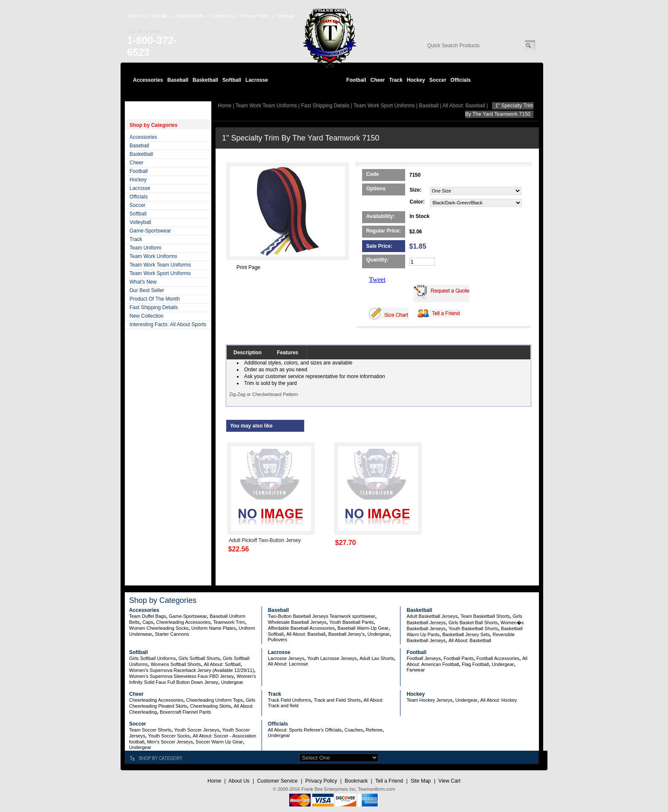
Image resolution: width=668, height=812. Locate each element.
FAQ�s (161, 16)
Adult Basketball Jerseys (432, 616)
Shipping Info (190, 16)
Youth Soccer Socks (169, 736)
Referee (374, 730)
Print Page (248, 267)
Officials (461, 80)
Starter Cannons (172, 634)
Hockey (416, 80)
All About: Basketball (470, 640)
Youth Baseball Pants (351, 622)
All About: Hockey (498, 700)
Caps (148, 622)
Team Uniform (145, 248)
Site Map (421, 781)
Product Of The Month (155, 299)
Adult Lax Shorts (377, 658)
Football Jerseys (423, 658)
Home (225, 106)
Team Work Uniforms (153, 256)
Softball (232, 80)
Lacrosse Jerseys (286, 658)
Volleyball (140, 222)
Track (396, 80)
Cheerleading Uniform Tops (215, 700)
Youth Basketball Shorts (473, 628)
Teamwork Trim (229, 622)
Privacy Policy (255, 16)
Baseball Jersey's (346, 634)
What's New (143, 282)
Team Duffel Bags (148, 616)
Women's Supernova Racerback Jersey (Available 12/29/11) (191, 670)
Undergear (378, 634)
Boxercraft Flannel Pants (185, 712)
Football (356, 80)
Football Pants (458, 658)
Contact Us (222, 16)
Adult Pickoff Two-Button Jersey (265, 540)
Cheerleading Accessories (183, 622)
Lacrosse (257, 80)
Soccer (438, 80)
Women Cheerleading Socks (159, 628)
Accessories (148, 80)
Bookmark (356, 781)
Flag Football (475, 664)
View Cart (449, 781)
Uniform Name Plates (214, 628)
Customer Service (277, 781)
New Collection (147, 316)
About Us (137, 16)
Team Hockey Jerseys (429, 700)
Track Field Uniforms (289, 700)
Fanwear (416, 670)
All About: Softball (222, 664)
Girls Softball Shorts (199, 658)
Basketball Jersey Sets (466, 634)
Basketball (205, 80)
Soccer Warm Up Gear (219, 742)
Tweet (377, 280)
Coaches (353, 730)
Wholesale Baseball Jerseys (297, 622)
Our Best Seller (147, 290)
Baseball (178, 80)
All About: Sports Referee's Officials (305, 730)
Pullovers (278, 640)
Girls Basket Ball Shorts (473, 623)
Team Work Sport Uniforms (160, 273)
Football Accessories (498, 658)
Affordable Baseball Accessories (301, 628)
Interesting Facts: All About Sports (168, 324)
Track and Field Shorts (337, 700)
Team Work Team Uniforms (160, 265)
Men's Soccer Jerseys (170, 742)
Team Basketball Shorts (485, 616)
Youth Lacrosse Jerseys (332, 658)
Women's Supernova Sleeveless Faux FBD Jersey (181, 676)
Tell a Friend (389, 781)
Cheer (377, 80)
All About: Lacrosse (288, 664)
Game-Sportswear (150, 231)
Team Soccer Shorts (150, 730)
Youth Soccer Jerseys (197, 730)
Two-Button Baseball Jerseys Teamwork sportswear (322, 616)
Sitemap (285, 16)
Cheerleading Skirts (210, 706)
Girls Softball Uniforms (152, 658)
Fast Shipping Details (154, 307)
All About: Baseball (464, 106)
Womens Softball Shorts (176, 664)
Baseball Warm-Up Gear (363, 628)
